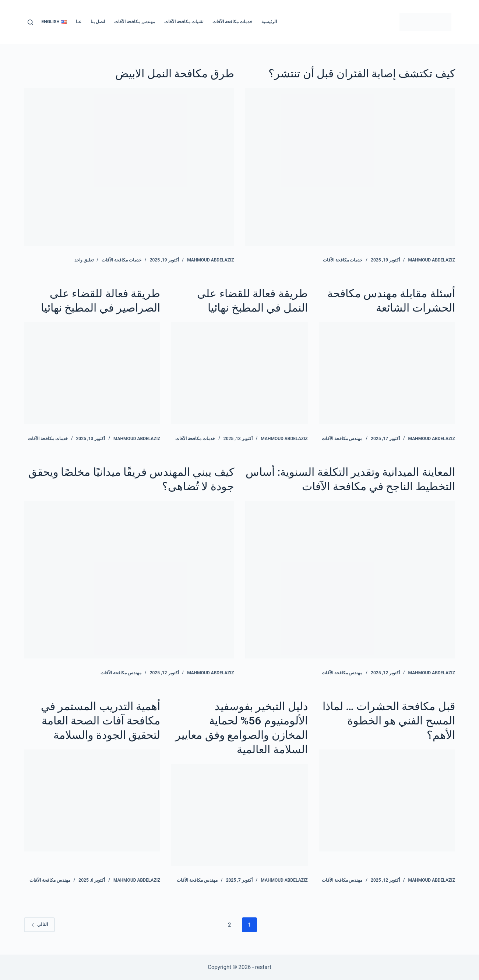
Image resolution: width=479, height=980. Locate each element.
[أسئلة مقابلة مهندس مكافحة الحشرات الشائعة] (387, 373)
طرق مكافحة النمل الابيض (175, 73)
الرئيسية (269, 22)
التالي (39, 924)
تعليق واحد (84, 260)
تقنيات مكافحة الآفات (184, 22)
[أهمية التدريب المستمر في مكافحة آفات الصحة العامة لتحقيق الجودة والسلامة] (92, 801)
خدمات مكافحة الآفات (232, 22)
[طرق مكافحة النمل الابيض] (129, 167)
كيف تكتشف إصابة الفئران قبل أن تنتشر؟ (362, 73)
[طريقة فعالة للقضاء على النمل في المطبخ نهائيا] (239, 373)
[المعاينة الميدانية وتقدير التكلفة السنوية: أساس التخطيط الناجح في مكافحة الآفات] (350, 580)
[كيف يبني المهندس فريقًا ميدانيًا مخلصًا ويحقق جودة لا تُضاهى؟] (129, 580)
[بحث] (30, 22)
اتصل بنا (98, 22)
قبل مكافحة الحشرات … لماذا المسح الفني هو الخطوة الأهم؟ (389, 721)
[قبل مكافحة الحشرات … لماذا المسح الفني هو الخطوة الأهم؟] (387, 801)
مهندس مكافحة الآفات (135, 22)
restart (263, 967)
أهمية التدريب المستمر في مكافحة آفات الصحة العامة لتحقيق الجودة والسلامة (101, 721)
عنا (79, 22)
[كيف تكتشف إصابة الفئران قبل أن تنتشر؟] (350, 167)
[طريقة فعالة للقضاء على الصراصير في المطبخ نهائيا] (92, 373)
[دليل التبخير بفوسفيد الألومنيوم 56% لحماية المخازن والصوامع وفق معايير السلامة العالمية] (239, 815)
